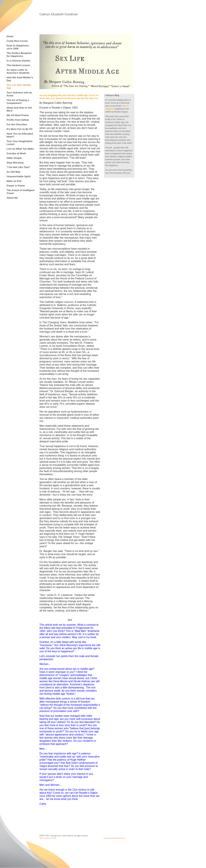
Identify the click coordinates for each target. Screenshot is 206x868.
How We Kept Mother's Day (20, 79)
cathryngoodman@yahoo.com (114, 838)
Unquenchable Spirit (19, 176)
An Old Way (13, 172)
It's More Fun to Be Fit (19, 129)
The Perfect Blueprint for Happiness (19, 55)
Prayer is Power (16, 186)
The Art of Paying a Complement (18, 102)
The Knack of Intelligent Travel (20, 192)
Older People (14, 158)
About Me (12, 198)
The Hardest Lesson (18, 65)
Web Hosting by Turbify (48, 838)
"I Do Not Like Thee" (18, 167)
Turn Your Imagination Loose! (20, 143)
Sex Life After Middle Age (19, 86)
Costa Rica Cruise (17, 41)
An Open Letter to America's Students (18, 71)
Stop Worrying (15, 163)
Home (10, 36)
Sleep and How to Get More (19, 109)
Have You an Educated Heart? (20, 135)
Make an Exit (14, 181)
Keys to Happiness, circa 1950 (18, 47)
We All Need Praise (18, 115)
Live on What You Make (20, 149)
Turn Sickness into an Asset (19, 94)
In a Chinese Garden (18, 61)
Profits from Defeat (18, 120)
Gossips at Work (16, 153)
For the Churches (17, 124)
